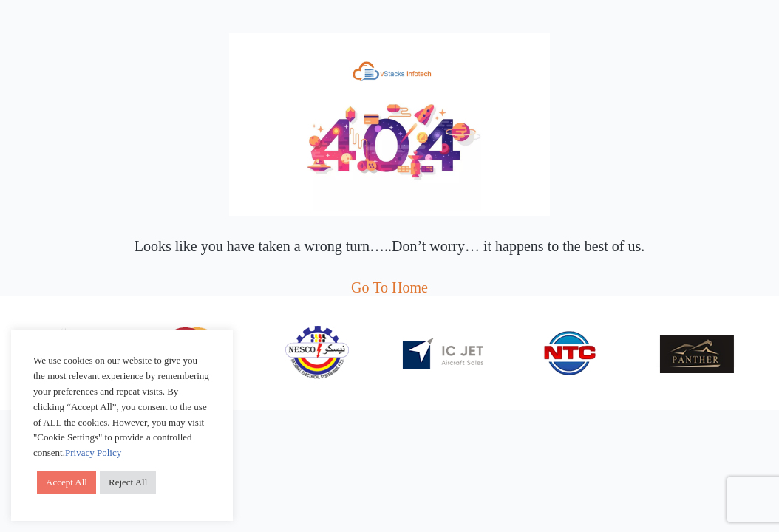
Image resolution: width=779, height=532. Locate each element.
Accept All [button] (67, 482)
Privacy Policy (93, 453)
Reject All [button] (128, 482)
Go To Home (389, 287)
